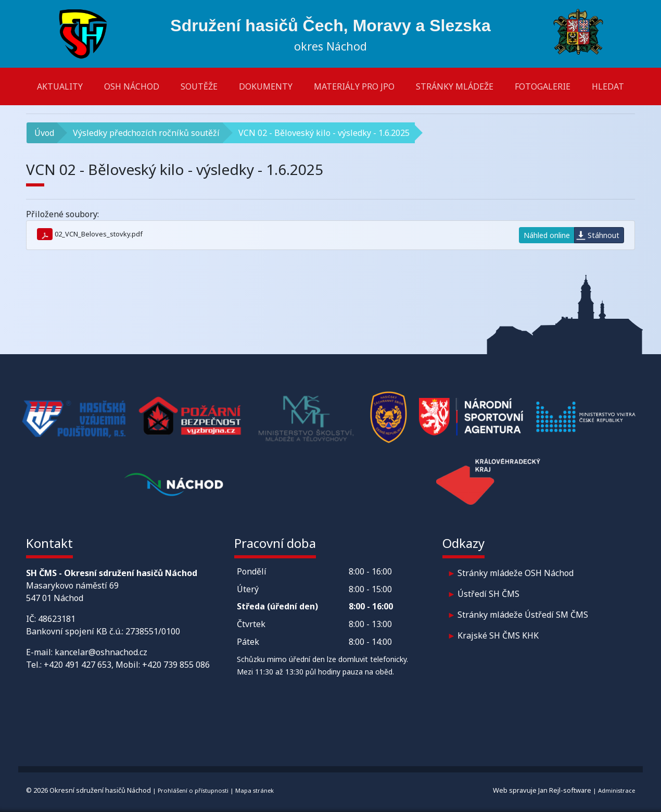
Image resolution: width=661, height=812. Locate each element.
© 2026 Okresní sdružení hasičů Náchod (88, 790)
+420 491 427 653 (78, 665)
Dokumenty (266, 86)
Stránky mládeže (455, 86)
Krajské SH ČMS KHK (498, 635)
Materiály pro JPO (354, 86)
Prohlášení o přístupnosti (193, 790)
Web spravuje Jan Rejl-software (542, 790)
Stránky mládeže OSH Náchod (516, 573)
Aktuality (60, 86)
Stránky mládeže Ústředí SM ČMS (523, 615)
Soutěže (199, 86)
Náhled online (547, 235)
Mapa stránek (255, 790)
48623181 (57, 619)
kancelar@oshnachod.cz (101, 652)
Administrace (616, 790)
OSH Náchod (132, 86)
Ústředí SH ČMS (488, 594)
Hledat (608, 86)
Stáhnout (603, 235)
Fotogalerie (543, 86)
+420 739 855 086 (176, 665)
